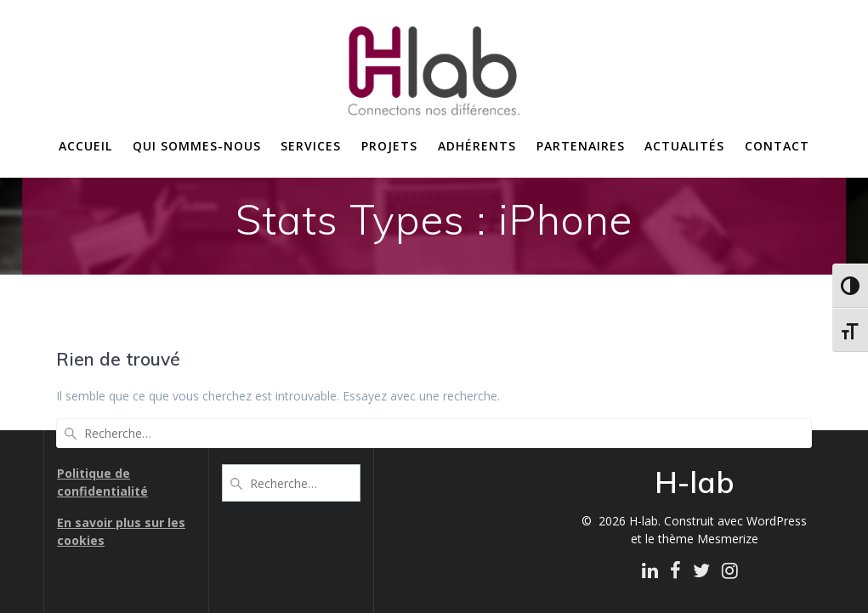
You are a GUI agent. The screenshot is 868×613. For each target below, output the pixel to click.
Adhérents (477, 146)
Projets (389, 146)
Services (311, 146)
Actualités (684, 146)
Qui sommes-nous (197, 146)
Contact (777, 146)
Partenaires (581, 146)
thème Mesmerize (708, 539)
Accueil (85, 146)
